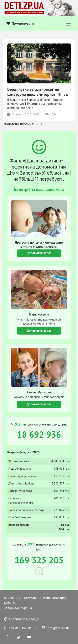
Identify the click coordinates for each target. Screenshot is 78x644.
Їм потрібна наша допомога (39, 189)
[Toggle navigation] (69, 24)
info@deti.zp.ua (56, 628)
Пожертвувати (20, 23)
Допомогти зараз (39, 253)
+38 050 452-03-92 (20, 628)
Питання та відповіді (22, 619)
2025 (18, 424)
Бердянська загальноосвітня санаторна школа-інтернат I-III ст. (38, 92)
